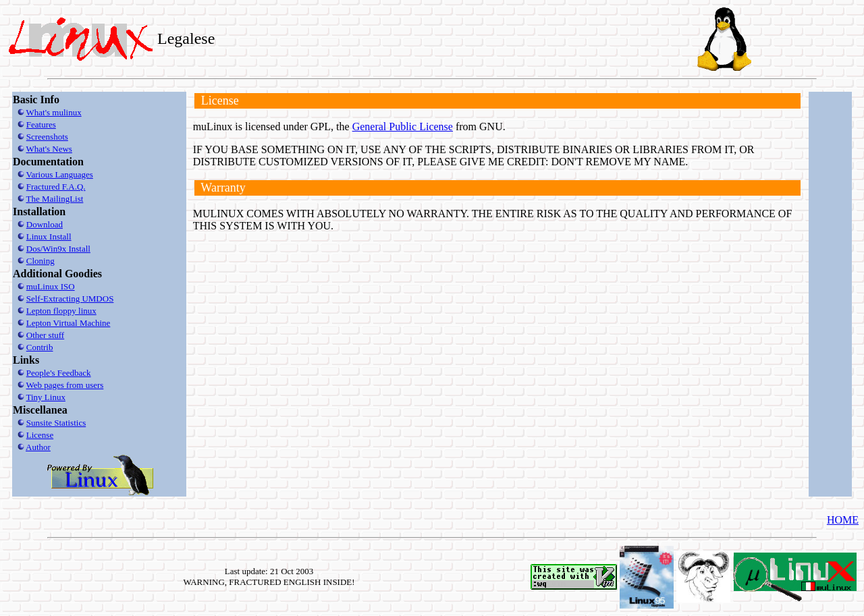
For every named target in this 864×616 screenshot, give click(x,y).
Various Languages (60, 174)
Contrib (40, 347)
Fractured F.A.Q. (56, 187)
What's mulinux (54, 112)
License (40, 435)
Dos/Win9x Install (58, 249)
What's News (49, 149)
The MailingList (55, 199)
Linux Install (49, 236)
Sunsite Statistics (56, 423)
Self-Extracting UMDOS (70, 299)
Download (45, 224)
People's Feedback (59, 373)
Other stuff (45, 335)
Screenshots (47, 137)
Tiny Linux (46, 397)
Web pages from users (65, 385)
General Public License (403, 127)
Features (41, 124)
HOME (843, 520)
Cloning (40, 261)
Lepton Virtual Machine (69, 323)
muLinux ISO (51, 286)
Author (38, 447)
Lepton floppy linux (61, 311)
